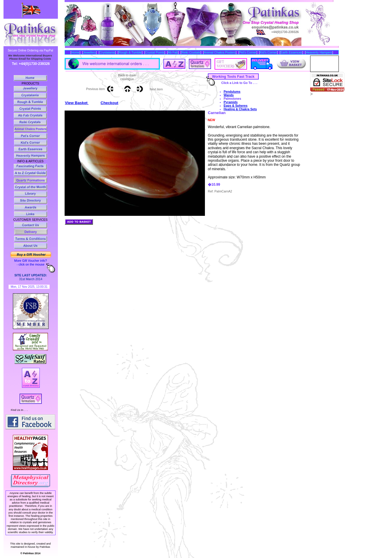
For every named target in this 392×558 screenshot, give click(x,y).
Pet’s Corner (248, 52)
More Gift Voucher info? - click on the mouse (31, 262)
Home (75, 52)
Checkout (109, 103)
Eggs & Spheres (236, 106)
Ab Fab (173, 52)
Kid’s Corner (268, 52)
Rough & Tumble (130, 52)
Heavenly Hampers (319, 52)
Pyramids (231, 102)
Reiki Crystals (191, 52)
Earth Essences (291, 52)
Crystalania (107, 52)
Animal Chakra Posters (220, 52)
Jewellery (89, 52)
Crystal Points (155, 52)
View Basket (77, 103)
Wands (229, 95)
